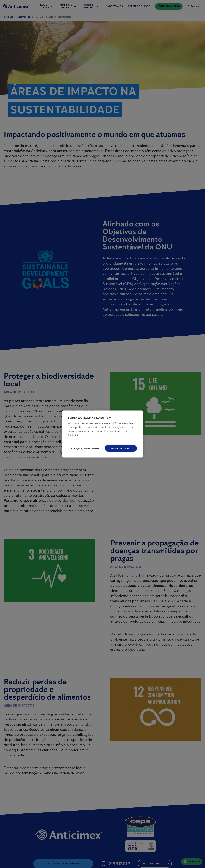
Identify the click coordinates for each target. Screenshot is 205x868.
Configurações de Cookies (85, 448)
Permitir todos (121, 448)
